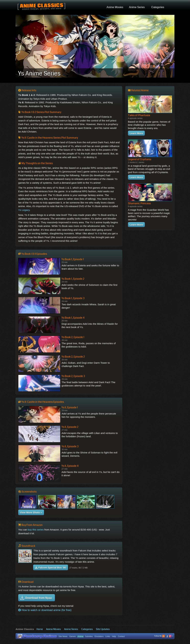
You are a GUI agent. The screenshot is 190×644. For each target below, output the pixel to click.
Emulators (99, 636)
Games (73, 636)
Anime (80, 636)
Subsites (89, 636)
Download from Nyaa (36, 598)
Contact (121, 636)
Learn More (136, 133)
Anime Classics (41, 6)
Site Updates (103, 629)
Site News (63, 636)
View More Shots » (31, 512)
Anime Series (71, 629)
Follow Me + (164, 636)
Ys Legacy (24, 210)
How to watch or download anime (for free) (45, 610)
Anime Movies (53, 629)
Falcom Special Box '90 (50, 568)
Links (108, 636)
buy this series (36, 530)
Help (114, 636)
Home (40, 629)
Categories (87, 629)
